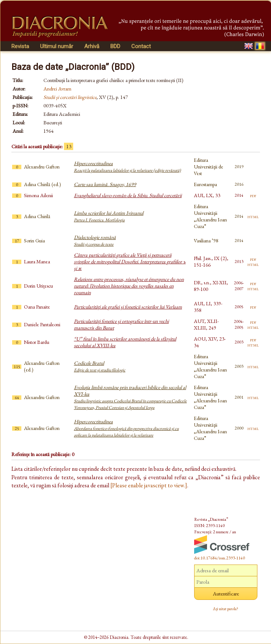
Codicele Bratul (100, 366)
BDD (115, 46)
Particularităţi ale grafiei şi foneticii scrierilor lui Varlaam (128, 307)
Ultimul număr (57, 46)
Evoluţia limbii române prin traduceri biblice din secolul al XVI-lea (130, 397)
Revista (20, 46)
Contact (141, 46)
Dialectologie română (95, 241)
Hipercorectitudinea (127, 167)
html (253, 216)
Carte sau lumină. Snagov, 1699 (105, 184)
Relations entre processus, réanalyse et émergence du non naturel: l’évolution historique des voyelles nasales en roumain (129, 286)
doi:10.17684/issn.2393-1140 (220, 558)
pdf (253, 195)
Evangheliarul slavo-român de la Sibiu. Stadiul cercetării (128, 195)
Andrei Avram (57, 89)
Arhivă (92, 46)
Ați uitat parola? (226, 609)
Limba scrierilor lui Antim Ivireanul (109, 216)
